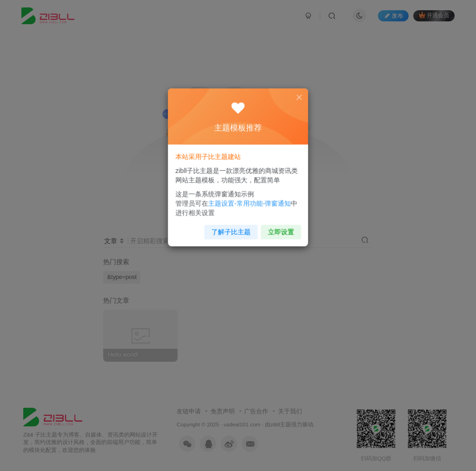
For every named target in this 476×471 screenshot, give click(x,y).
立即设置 (278, 228)
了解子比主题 (232, 228)
